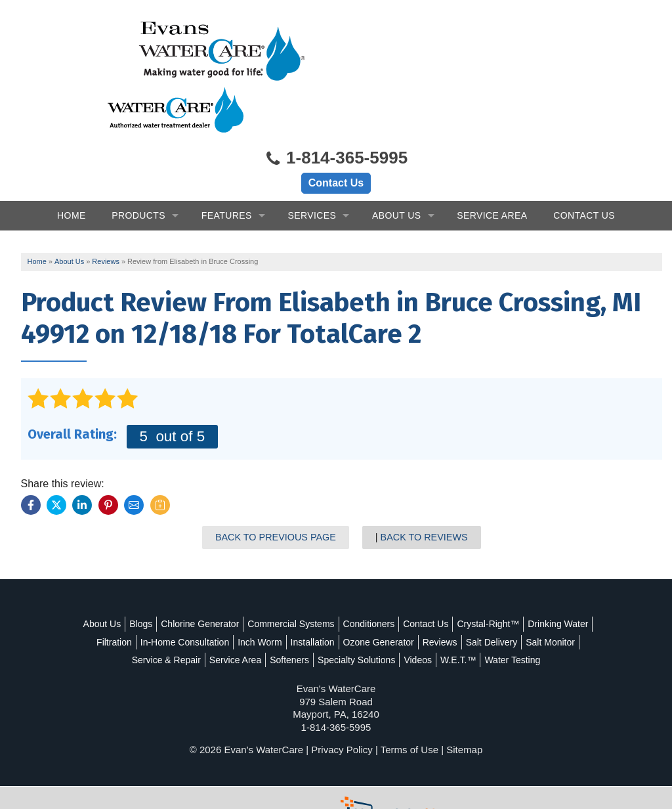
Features (227, 165)
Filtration (207, 593)
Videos (508, 611)
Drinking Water (151, 593)
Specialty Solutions (447, 611)
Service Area (492, 165)
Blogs (176, 575)
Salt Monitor (189, 611)
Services (312, 165)
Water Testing (336, 629)
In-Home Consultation (278, 593)
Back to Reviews (425, 488)
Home (72, 165)
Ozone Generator (472, 593)
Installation (406, 593)
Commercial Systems (325, 575)
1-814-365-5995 (336, 108)
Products (138, 165)
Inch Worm (353, 593)
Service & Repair (257, 611)
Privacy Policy (342, 719)
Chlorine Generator (235, 575)
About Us (397, 165)
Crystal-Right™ (523, 575)
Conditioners (403, 575)
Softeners (380, 611)
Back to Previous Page (277, 488)
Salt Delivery (131, 611)
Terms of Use (409, 719)
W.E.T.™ (549, 611)
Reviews (533, 593)
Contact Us (336, 132)
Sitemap (464, 719)
